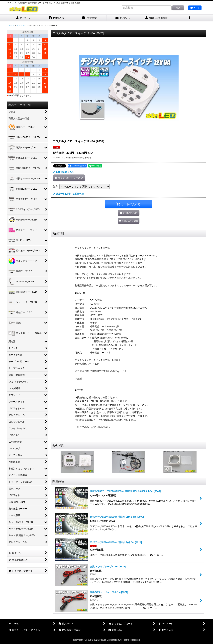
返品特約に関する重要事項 (68, 194)
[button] (190, 18)
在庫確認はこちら (64, 172)
